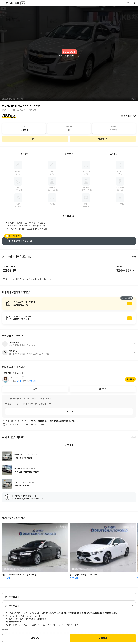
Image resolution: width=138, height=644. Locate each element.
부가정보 (114, 154)
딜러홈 (129, 379)
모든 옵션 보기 (69, 216)
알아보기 (69, 304)
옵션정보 (24, 154)
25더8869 (16, 3)
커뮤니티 (69, 445)
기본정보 (69, 154)
